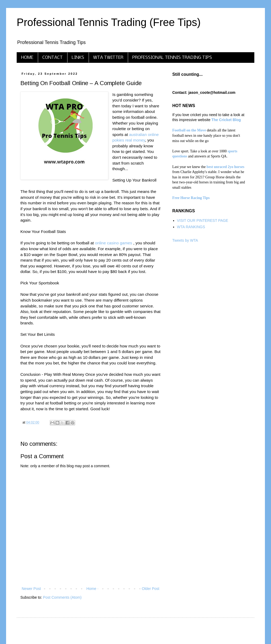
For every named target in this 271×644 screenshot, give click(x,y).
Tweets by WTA (185, 240)
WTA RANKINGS (191, 227)
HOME (27, 58)
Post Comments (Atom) (62, 597)
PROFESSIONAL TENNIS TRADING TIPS (172, 58)
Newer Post (31, 589)
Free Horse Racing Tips (191, 198)
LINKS (78, 58)
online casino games (114, 243)
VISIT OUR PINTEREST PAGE (203, 220)
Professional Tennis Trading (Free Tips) (109, 22)
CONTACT (53, 58)
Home (91, 589)
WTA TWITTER (108, 58)
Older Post (151, 589)
